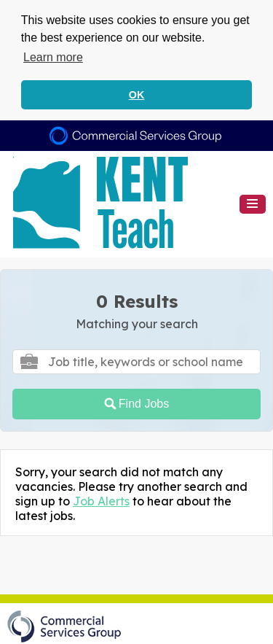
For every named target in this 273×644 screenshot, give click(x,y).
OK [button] (137, 95)
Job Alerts (101, 500)
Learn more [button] (53, 57)
